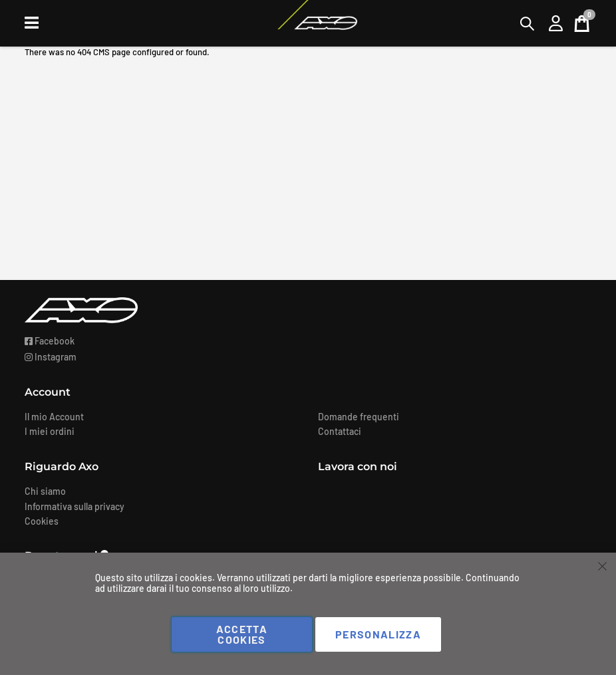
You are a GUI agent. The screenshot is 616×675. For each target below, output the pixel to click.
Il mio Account (54, 417)
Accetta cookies (242, 634)
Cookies (42, 521)
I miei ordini (50, 431)
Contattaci (340, 431)
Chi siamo (45, 491)
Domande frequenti (359, 417)
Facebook (50, 341)
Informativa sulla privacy (75, 506)
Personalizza (378, 634)
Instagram (51, 357)
